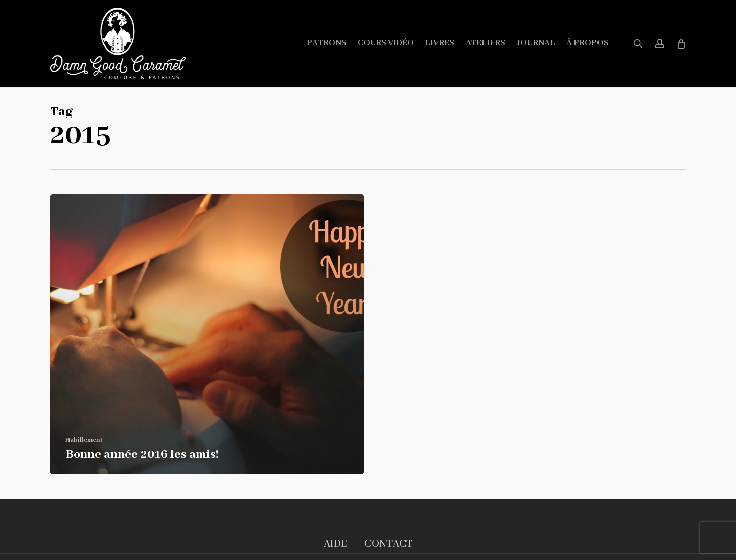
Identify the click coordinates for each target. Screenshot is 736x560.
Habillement (84, 440)
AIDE (335, 544)
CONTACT (388, 544)
